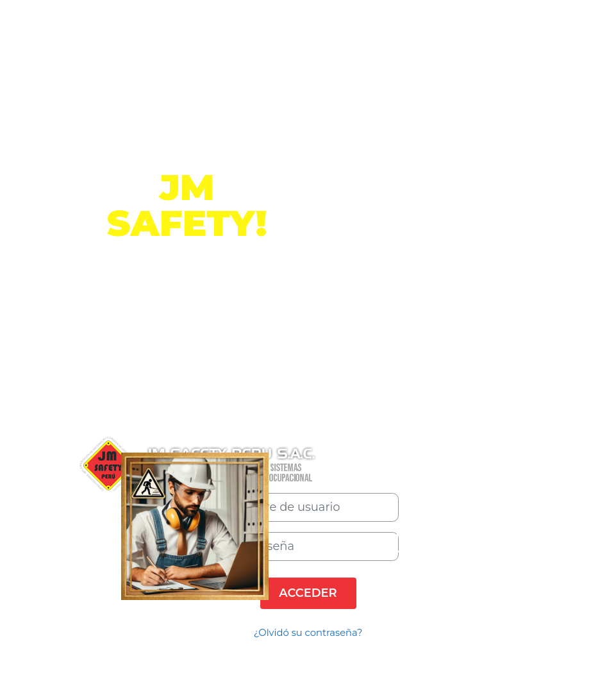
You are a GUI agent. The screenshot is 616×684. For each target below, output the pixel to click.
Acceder (308, 593)
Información (187, 312)
